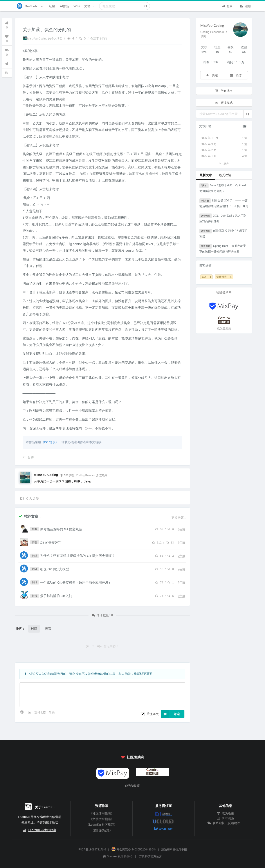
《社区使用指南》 (102, 813)
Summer (112, 856)
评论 (170, 714)
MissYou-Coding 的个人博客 (43, 39)
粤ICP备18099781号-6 (92, 850)
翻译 (35, 556)
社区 (52, 6)
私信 (236, 75)
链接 (35, 596)
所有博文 (224, 91)
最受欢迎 (225, 175)
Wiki (77, 6)
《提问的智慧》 (102, 830)
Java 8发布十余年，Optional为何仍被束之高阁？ (223, 188)
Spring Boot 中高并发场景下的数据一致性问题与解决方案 (223, 248)
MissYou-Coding (46, 475)
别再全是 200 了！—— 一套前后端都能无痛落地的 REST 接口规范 (224, 203)
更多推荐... (179, 518)
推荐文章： (30, 516)
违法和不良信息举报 (174, 850)
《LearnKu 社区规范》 (102, 825)
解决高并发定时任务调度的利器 (223, 233)
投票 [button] (48, 629)
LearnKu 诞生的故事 (42, 830)
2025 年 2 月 (224, 150)
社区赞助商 (132, 757)
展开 (224, 163)
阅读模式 (224, 103)
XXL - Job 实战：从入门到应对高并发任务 (223, 218)
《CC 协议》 (50, 442)
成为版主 (225, 813)
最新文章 (206, 175)
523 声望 (67, 475)
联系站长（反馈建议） (225, 823)
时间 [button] (34, 629)
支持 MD (41, 712)
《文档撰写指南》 (102, 819)
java (206, 277)
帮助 (52, 712)
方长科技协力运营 (150, 856)
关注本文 (153, 714)
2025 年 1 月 (224, 156)
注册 (245, 6)
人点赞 (29, 498)
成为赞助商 (224, 328)
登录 (227, 6)
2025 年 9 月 (224, 144)
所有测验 (225, 818)
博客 (35, 529)
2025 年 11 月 (224, 138)
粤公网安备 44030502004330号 (134, 850)
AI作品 (64, 6)
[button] (248, 114)
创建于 (99, 39)
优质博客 (224, 277)
